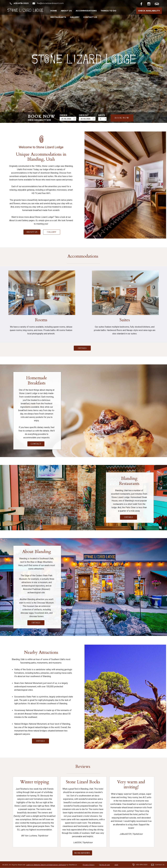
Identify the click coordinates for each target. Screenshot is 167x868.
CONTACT (36, 444)
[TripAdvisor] (158, 3)
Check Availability (149, 11)
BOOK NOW (122, 118)
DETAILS (82, 348)
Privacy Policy (89, 865)
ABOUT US (32, 232)
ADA (116, 865)
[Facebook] (143, 3)
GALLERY (52, 232)
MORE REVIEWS (82, 853)
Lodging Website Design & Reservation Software (46, 865)
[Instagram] (151, 3)
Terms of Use (104, 865)
